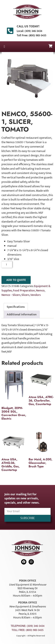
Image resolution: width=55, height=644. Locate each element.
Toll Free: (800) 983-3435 (32, 35)
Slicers (25, 295)
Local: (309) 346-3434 (29, 31)
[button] (4, 47)
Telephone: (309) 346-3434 (28, 626)
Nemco (40, 291)
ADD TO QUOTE (16, 280)
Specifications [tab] (16, 307)
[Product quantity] (7, 265)
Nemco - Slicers (11, 295)
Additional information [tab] (22, 315)
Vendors (35, 295)
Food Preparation (24, 291)
